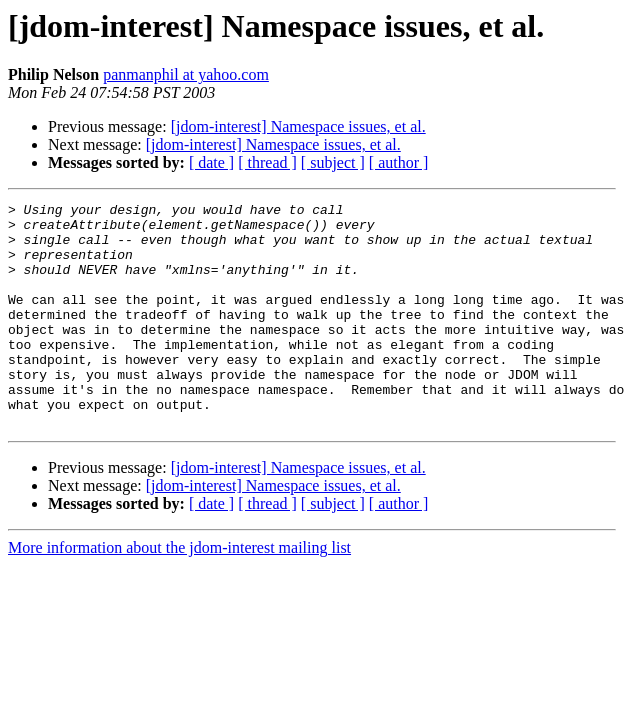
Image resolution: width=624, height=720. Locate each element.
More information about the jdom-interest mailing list (179, 592)
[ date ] (211, 162)
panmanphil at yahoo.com (186, 74)
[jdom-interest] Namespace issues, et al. (298, 126)
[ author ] (399, 162)
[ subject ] (333, 162)
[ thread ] (267, 162)
